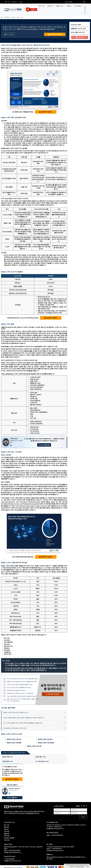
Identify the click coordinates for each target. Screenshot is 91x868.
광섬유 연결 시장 (7, 757)
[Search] (84, 2)
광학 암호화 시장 (7, 761)
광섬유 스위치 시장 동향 (14, 743)
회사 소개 (8, 2)
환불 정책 (7, 834)
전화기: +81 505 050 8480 (12, 850)
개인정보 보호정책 (9, 838)
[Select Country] (79, 813)
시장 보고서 (85, 10)
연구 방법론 (9, 34)
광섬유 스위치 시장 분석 (45, 739)
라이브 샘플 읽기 (12, 798)
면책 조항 (7, 836)
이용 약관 (7, 831)
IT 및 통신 (7, 17)
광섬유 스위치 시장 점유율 (46, 743)
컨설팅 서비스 (60, 6)
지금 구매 (80, 37)
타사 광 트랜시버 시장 (42, 761)
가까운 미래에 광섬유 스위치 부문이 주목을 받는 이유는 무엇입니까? (24, 718)
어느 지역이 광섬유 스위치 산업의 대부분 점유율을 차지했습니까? (23, 723)
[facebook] (82, 806)
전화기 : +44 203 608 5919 (55, 835)
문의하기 (15, 2)
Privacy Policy (80, 867)
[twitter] (86, 806)
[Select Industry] (62, 813)
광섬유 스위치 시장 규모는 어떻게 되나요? (16, 712)
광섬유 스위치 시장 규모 (14, 739)
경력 (21, 2)
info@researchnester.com (55, 829)
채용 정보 (7, 827)
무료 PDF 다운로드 (55, 34)
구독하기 (83, 817)
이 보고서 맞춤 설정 (44, 445)
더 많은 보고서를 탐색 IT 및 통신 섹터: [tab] (14, 753)
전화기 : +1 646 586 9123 (54, 849)
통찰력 (69, 6)
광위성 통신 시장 (40, 757)
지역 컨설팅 (78, 6)
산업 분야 (50, 6)
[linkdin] (84, 806)
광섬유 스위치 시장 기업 (34, 746)
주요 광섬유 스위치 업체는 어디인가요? (15, 728)
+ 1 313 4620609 (9, 859)
